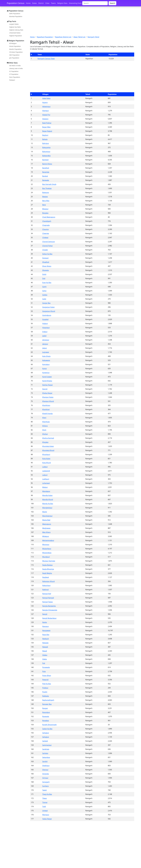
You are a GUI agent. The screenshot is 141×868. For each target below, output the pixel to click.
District (41, 3)
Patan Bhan (47, 676)
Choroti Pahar (48, 246)
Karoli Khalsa (47, 381)
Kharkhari (46, 409)
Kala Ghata (46, 356)
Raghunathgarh (48, 700)
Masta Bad (46, 520)
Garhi (44, 287)
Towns (53, 3)
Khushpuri (46, 454)
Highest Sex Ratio (15, 27)
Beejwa (45, 197)
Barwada (46, 180)
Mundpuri (46, 557)
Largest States (14, 24)
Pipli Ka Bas (47, 684)
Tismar (45, 802)
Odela (45, 659)
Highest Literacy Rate (16, 30)
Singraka (46, 774)
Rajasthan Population (45, 37)
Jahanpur (46, 340)
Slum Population (15, 77)
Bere (44, 205)
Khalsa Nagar (47, 393)
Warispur (46, 815)
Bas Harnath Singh (49, 184)
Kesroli (45, 389)
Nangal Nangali (48, 598)
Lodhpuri (46, 479)
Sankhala (46, 749)
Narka (45, 622)
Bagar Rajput (47, 131)
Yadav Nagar (47, 819)
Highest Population (16, 36)
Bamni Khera (47, 164)
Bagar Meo (46, 127)
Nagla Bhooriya (48, 569)
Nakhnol (45, 590)
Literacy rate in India (16, 68)
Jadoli (44, 336)
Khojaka (45, 442)
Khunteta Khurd (48, 450)
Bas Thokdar (47, 188)
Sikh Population (14, 55)
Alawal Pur (46, 115)
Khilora (45, 426)
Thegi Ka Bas (47, 794)
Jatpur (45, 348)
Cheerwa (46, 233)
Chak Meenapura (49, 217)
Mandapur (46, 491)
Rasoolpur (46, 712)
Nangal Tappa (47, 602)
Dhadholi (46, 262)
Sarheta (45, 753)
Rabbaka (46, 696)
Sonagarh (46, 782)
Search (112, 3)
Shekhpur (46, 766)
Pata (44, 671)
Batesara (46, 192)
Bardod (45, 176)
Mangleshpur (47, 508)
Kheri (44, 418)
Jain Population (14, 58)
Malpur (45, 487)
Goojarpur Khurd (49, 311)
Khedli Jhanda (47, 414)
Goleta (45, 295)
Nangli (45, 614)
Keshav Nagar (48, 385)
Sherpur (45, 770)
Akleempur (46, 107)
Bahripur (46, 143)
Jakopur (45, 344)
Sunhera (45, 786)
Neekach (46, 639)
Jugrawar (46, 352)
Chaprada (46, 225)
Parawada (46, 667)
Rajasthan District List (63, 37)
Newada (45, 643)
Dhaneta (46, 270)
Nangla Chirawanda (50, 610)
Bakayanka (46, 147)
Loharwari (46, 483)
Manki (45, 512)
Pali (44, 663)
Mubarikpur (47, 549)
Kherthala (46, 422)
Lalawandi (46, 471)
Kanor (45, 369)
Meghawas (46, 528)
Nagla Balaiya (47, 565)
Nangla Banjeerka (49, 606)
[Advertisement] (82, 22)
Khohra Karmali (48, 438)
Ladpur (45, 467)
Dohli (44, 274)
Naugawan (46, 630)
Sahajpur (46, 733)
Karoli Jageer (47, 377)
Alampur (46, 111)
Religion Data (62, 3)
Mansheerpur (47, 516)
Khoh (44, 430)
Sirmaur (45, 778)
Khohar (45, 434)
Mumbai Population (16, 16)
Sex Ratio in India (15, 66)
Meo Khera (46, 532)
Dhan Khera (47, 266)
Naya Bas (46, 635)
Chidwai (45, 238)
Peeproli (45, 680)
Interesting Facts (75, 3)
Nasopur (46, 626)
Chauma (45, 229)
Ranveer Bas (47, 704)
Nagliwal (46, 577)
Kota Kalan (46, 459)
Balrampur (46, 152)
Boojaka (45, 213)
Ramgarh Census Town (46, 59)
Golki (44, 299)
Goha (44, 291)
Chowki (45, 250)
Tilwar (45, 798)
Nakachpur (46, 585)
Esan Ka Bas (47, 283)
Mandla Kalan (47, 495)
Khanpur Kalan (48, 397)
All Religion (13, 43)
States (34, 3)
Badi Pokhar (47, 123)
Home (28, 3)
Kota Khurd (47, 463)
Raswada (46, 716)
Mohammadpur (48, 540)
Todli (44, 806)
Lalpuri (45, 475)
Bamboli (45, 160)
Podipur (45, 688)
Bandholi (46, 168)
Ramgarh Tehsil (93, 37)
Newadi (45, 647)
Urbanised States (15, 33)
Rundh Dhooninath (49, 725)
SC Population (14, 71)
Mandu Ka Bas (48, 504)
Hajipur (45, 323)
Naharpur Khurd (48, 581)
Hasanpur (46, 328)
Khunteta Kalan (48, 446)
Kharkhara (46, 405)
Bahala (45, 139)
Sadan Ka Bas (47, 729)
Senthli (45, 761)
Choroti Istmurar (49, 242)
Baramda (46, 172)
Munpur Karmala (49, 561)
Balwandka (46, 156)
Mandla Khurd (48, 499)
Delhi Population (15, 14)
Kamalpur (46, 364)
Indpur (45, 332)
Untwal (45, 811)
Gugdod (45, 319)
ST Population (14, 74)
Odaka (45, 655)
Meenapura (47, 524)
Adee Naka (46, 98)
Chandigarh (47, 221)
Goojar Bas (46, 303)
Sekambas (46, 757)
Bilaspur (45, 209)
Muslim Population (15, 49)
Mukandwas (47, 553)
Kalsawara (46, 360)
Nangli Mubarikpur (49, 618)
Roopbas (46, 721)
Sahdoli (45, 741)
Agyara (45, 102)
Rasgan (45, 708)
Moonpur (46, 545)
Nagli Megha (47, 573)
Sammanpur (47, 745)
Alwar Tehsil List (79, 37)
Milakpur (46, 536)
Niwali (45, 651)
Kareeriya (46, 373)
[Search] (95, 3)
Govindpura (47, 315)
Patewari (12, 80)
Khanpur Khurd (48, 401)
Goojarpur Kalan (48, 307)
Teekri (45, 790)
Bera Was (46, 201)
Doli (44, 278)
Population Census (16, 3)
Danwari (45, 258)
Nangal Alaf (47, 594)
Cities (47, 3)
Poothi (45, 692)
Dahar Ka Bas (47, 254)
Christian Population (16, 52)
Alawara (45, 119)
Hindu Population (15, 46)
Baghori (45, 135)
